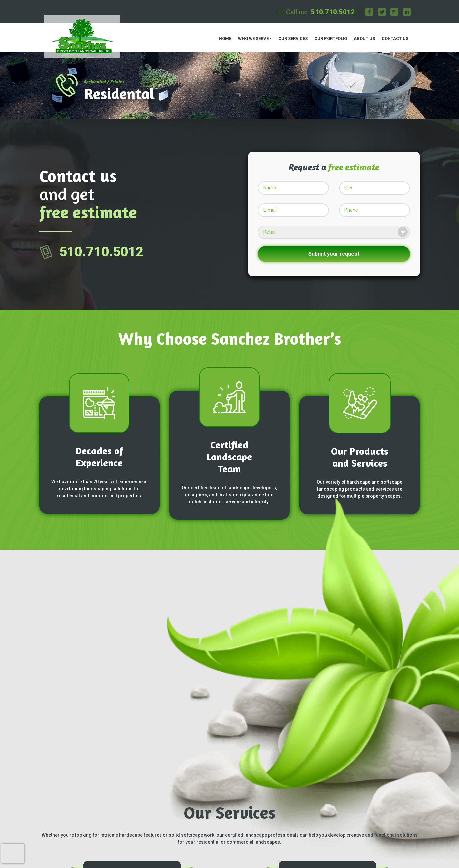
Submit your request (334, 250)
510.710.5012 (333, 12)
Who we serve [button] (252, 37)
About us (363, 37)
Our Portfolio (329, 37)
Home (223, 37)
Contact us (394, 37)
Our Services (292, 37)
